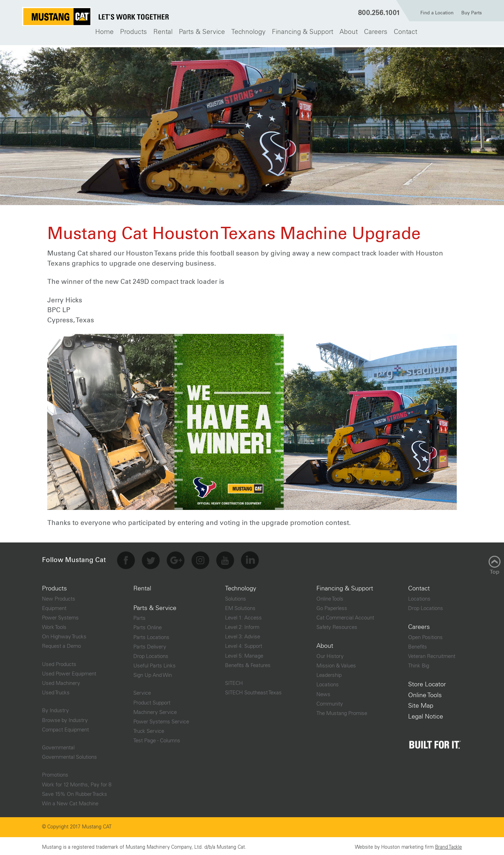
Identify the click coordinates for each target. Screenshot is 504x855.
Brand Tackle (449, 845)
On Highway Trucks (64, 635)
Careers (376, 32)
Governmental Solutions (69, 755)
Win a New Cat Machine (70, 802)
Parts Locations (151, 635)
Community (330, 702)
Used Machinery (61, 681)
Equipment (54, 606)
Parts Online (148, 626)
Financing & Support (303, 32)
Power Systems (60, 616)
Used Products (59, 662)
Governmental (58, 746)
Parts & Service (202, 32)
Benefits (418, 645)
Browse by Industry (65, 718)
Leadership (329, 673)
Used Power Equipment (69, 672)
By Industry (55, 709)
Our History (330, 654)
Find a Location (437, 13)
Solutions (236, 597)
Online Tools (330, 597)
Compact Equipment (65, 728)
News (323, 692)
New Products (59, 597)
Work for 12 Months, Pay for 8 (77, 783)
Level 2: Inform (242, 625)
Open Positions (425, 635)
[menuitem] (104, 32)
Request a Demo (61, 644)
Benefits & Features (248, 663)
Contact (405, 32)
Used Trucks (56, 691)
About (349, 32)
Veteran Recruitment (432, 654)
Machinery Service (155, 710)
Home (104, 32)
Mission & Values (336, 664)
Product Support (152, 701)
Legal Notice (426, 715)
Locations (328, 683)
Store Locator (427, 682)
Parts (139, 616)
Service (142, 691)
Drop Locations (151, 654)
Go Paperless (332, 606)
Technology (248, 32)
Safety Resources (337, 625)
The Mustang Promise (342, 711)
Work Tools (54, 625)
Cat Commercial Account (345, 616)
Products (134, 32)
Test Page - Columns (157, 739)
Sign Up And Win (153, 673)
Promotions (55, 773)
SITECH (234, 681)
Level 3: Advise (243, 635)
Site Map (421, 704)
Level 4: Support (244, 644)
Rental (163, 32)
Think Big (419, 664)
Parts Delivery (150, 645)
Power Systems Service (161, 720)
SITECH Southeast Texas (253, 691)
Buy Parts (472, 13)
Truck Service (149, 729)
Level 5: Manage (244, 654)
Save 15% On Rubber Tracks (75, 792)
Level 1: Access (243, 616)
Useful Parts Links (155, 664)
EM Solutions (240, 606)
